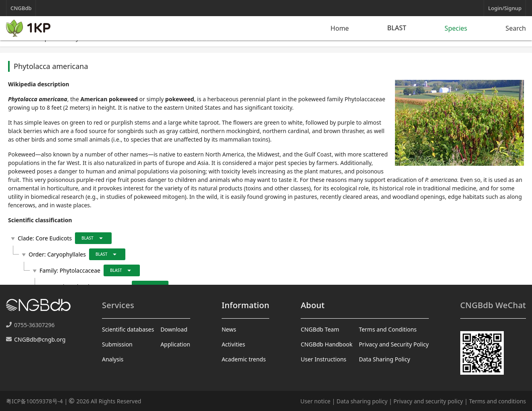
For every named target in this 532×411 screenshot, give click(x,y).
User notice (315, 401)
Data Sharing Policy (384, 359)
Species (456, 28)
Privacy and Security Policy (394, 344)
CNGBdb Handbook (326, 344)
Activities (233, 344)
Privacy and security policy (428, 401)
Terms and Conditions (388, 329)
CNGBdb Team (320, 329)
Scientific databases (128, 329)
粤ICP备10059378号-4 (34, 401)
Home (340, 28)
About (313, 305)
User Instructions (323, 359)
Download (174, 329)
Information (245, 305)
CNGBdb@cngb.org (40, 339)
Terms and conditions (498, 401)
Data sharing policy (362, 401)
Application (175, 344)
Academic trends (244, 359)
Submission (117, 344)
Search (516, 28)
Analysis (113, 359)
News (229, 329)
